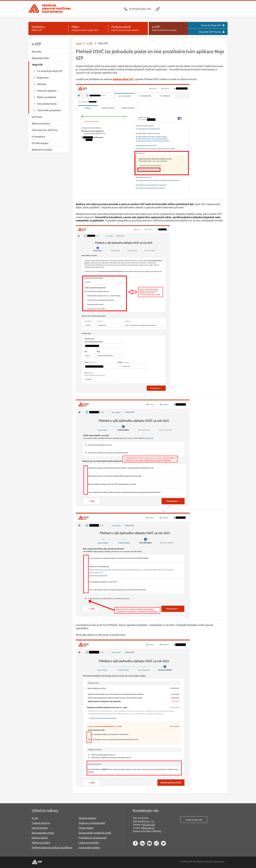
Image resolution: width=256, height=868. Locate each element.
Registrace (41, 77)
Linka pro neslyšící (89, 842)
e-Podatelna (38, 137)
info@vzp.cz (148, 828)
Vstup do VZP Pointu (212, 32)
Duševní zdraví (40, 838)
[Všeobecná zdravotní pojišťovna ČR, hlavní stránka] (50, 9)
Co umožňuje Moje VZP (48, 71)
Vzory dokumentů (45, 104)
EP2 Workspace (40, 143)
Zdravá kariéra (40, 828)
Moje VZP (38, 65)
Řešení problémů (45, 97)
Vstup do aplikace (45, 91)
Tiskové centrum (41, 823)
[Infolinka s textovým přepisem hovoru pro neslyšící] (158, 9)
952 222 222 (149, 825)
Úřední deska (86, 828)
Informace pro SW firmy (45, 130)
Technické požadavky (47, 110)
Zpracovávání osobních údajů (95, 833)
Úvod (79, 43)
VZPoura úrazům (41, 842)
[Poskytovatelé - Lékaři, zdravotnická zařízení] (128, 28)
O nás (35, 818)
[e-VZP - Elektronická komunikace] (168, 28)
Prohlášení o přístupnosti (93, 838)
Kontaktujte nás (140, 9)
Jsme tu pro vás (194, 820)
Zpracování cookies (89, 847)
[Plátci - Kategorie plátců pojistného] (88, 28)
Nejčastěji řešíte (40, 58)
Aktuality (36, 52)
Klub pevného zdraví (43, 833)
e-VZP (36, 44)
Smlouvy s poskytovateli (92, 823)
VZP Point (37, 117)
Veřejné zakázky (87, 818)
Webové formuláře (42, 150)
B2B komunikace (41, 123)
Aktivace (40, 84)
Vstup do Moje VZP (213, 25)
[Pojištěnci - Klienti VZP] (48, 28)
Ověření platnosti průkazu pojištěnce (52, 847)
